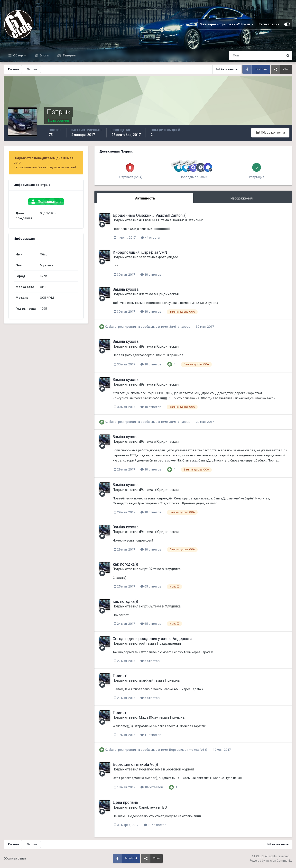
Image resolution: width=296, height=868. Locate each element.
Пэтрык (119, 220)
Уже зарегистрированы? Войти (227, 24)
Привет (120, 713)
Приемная (173, 680)
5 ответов (150, 661)
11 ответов (151, 735)
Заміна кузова (126, 289)
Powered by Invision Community (271, 861)
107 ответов (152, 787)
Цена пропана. (126, 802)
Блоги (44, 55)
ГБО (164, 807)
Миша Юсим (149, 717)
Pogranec (146, 769)
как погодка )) (125, 564)
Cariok (144, 807)
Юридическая (168, 294)
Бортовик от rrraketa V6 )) (189, 750)
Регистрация (269, 24)
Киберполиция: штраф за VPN (140, 252)
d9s (142, 294)
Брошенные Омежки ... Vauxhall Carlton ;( (149, 215)
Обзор (18, 55)
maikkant (146, 680)
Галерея (69, 55)
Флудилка (173, 569)
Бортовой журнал (180, 769)
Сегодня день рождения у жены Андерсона (153, 639)
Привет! (120, 676)
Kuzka (109, 327)
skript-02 (146, 569)
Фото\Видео (168, 257)
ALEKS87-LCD (150, 220)
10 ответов (151, 275)
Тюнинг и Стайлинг (188, 220)
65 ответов (151, 586)
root (142, 643)
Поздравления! (169, 643)
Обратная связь (15, 859)
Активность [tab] (145, 198)
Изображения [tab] (242, 198)
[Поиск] (236, 55)
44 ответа (150, 238)
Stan (143, 257)
